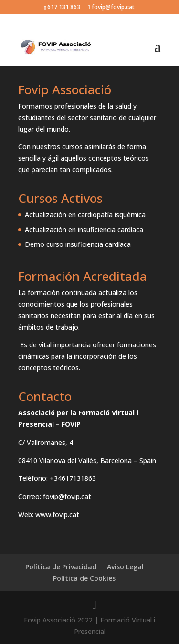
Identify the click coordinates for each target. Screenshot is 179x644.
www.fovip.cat (57, 515)
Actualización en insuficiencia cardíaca (84, 229)
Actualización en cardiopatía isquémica (85, 215)
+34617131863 (73, 478)
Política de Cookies (84, 578)
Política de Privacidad (61, 567)
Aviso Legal (125, 567)
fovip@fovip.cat (67, 496)
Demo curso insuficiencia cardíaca (78, 244)
